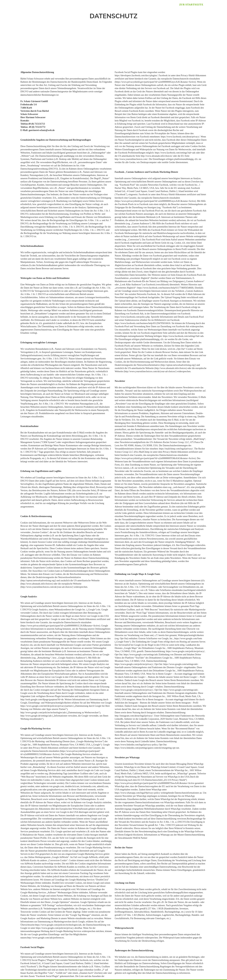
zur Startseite (191, 5)
